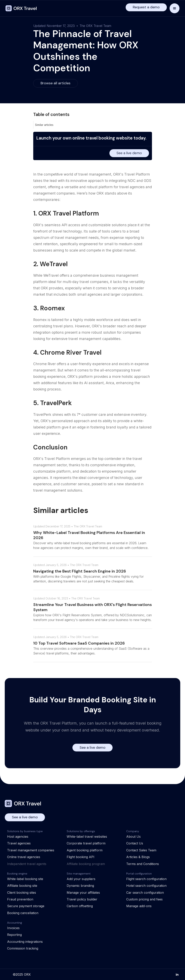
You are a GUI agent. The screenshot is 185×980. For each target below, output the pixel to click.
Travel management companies (31, 850)
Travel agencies (19, 843)
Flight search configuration (146, 879)
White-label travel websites (87, 837)
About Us (133, 837)
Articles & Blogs (138, 857)
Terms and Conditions (143, 864)
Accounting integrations (25, 942)
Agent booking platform (85, 850)
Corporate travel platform (86, 843)
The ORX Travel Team (95, 26)
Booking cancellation (23, 913)
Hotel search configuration (146, 886)
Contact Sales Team (141, 850)
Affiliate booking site (22, 886)
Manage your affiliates (83, 893)
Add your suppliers (81, 879)
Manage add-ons (139, 906)
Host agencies (18, 837)
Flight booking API (81, 857)
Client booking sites (22, 893)
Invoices (13, 928)
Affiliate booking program (86, 864)
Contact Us (135, 843)
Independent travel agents (27, 864)
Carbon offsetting (80, 906)
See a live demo (129, 153)
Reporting (14, 935)
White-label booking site (25, 879)
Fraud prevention (20, 899)
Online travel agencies (24, 857)
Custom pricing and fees (144, 899)
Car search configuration (145, 893)
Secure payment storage (26, 906)
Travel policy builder (82, 899)
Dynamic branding (80, 886)
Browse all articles (56, 83)
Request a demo (146, 7)
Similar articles (44, 125)
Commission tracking (23, 948)
